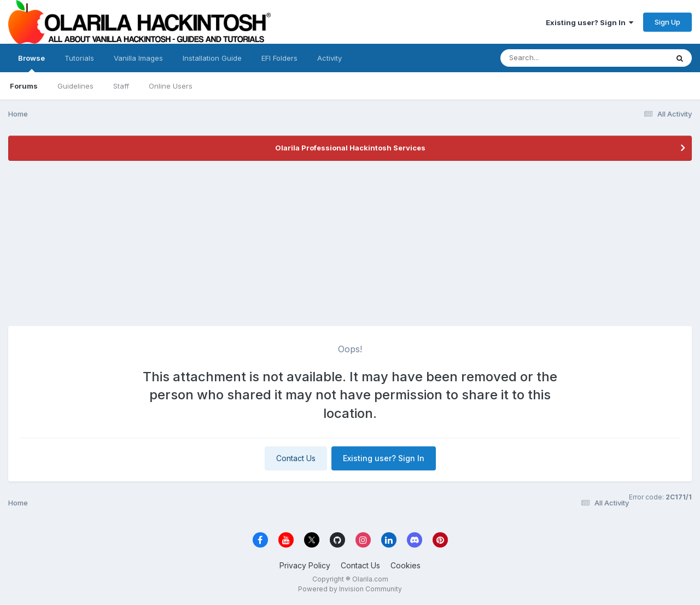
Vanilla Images (138, 58)
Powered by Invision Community (350, 589)
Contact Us (296, 458)
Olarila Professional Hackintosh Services (350, 148)
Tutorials (79, 58)
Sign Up (667, 22)
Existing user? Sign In (590, 22)
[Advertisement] (350, 244)
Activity (329, 58)
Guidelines (75, 86)
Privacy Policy (305, 565)
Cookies (406, 565)
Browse (31, 63)
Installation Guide (212, 58)
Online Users (171, 86)
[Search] (554, 58)
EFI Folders (279, 58)
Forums (24, 86)
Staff (121, 86)
